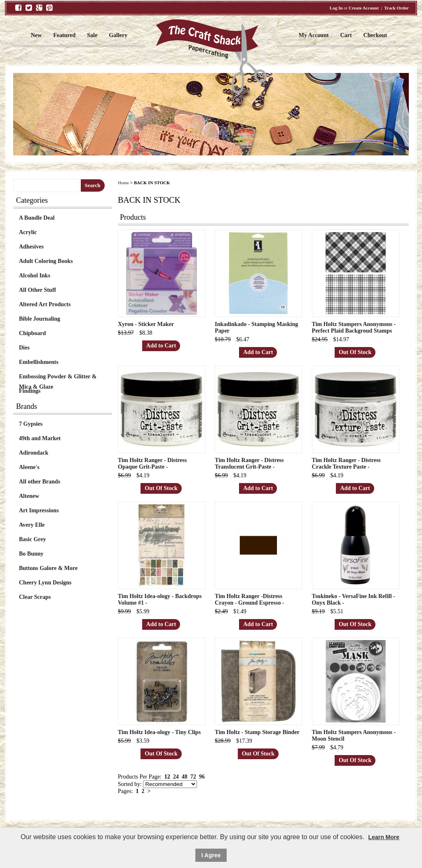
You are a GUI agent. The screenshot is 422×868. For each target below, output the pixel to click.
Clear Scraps (35, 597)
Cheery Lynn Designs (45, 583)
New (36, 35)
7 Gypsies (31, 424)
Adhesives (31, 247)
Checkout (375, 35)
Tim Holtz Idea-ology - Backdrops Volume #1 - (160, 599)
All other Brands (40, 482)
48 (185, 777)
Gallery (118, 35)
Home (123, 183)
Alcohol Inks (35, 276)
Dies (24, 348)
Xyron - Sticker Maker (146, 324)
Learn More (384, 837)
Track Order (396, 8)
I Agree (211, 855)
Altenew (29, 496)
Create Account (364, 8)
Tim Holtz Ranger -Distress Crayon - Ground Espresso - (249, 599)
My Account (314, 35)
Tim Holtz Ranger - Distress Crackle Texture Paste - (346, 463)
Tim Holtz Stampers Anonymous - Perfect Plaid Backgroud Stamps (354, 327)
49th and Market (40, 438)
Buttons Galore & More (48, 568)
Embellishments (39, 362)
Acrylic (28, 232)
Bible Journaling (40, 319)
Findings (30, 391)
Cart (346, 35)
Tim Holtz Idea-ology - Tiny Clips (159, 732)
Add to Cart (161, 346)
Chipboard (32, 333)
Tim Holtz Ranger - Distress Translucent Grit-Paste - (249, 463)
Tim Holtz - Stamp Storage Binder (257, 732)
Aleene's (29, 467)
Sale (92, 35)
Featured (64, 35)
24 (176, 777)
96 (202, 777)
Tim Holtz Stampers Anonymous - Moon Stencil (354, 735)
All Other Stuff (38, 290)
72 (193, 777)
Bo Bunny (31, 554)
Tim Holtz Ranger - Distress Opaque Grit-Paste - (152, 463)
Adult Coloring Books (46, 261)
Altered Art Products (45, 304)
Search (93, 185)
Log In (336, 8)
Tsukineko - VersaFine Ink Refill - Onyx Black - (354, 599)
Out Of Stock (355, 352)
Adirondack (34, 453)
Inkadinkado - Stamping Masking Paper (256, 327)
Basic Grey (32, 539)
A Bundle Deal (37, 218)
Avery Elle (32, 525)
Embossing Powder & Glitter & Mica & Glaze (58, 378)
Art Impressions (39, 510)
